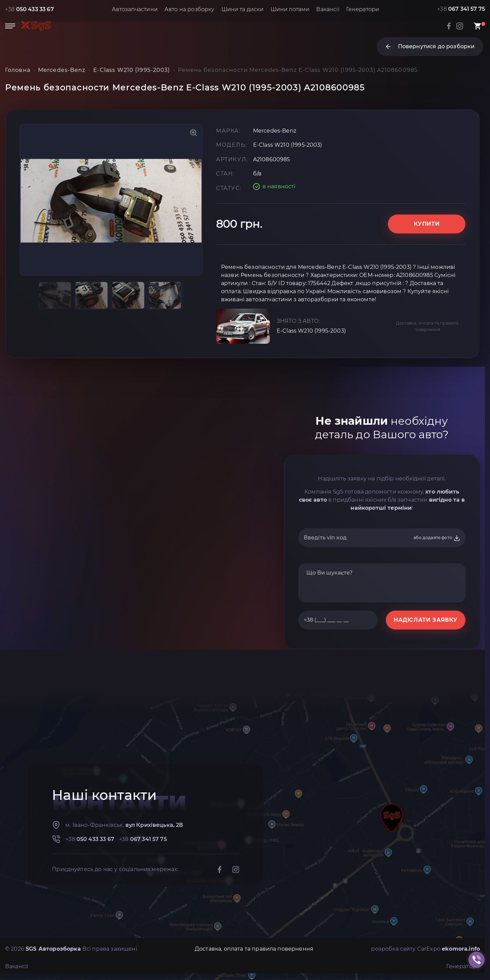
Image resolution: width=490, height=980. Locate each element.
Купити (427, 224)
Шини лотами (290, 9)
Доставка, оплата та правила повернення (427, 326)
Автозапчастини (135, 9)
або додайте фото (437, 538)
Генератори (363, 9)
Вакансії (328, 9)
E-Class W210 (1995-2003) (311, 331)
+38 (29, 9)
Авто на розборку (190, 9)
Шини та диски (243, 9)
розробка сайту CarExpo (425, 949)
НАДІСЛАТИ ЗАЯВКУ (426, 620)
